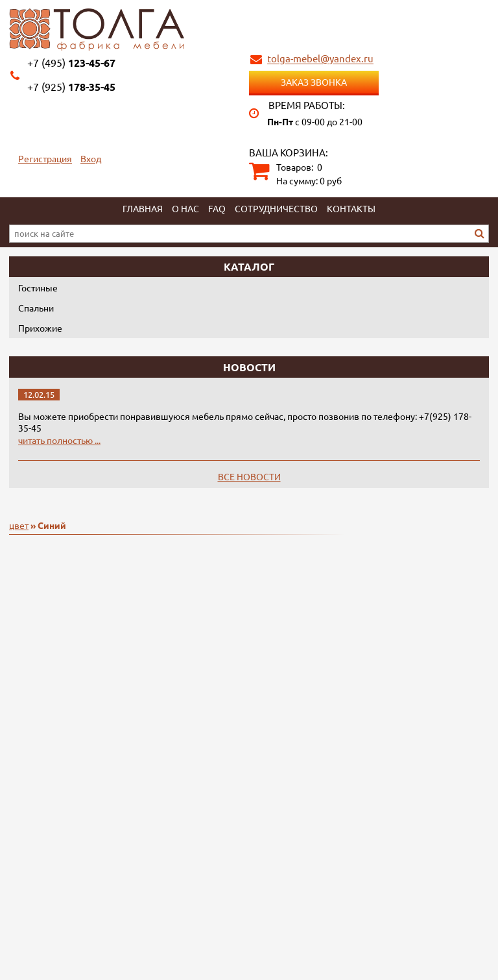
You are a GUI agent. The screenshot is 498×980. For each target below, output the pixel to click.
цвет (19, 525)
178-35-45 (71, 87)
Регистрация (45, 158)
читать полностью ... (59, 440)
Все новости (249, 476)
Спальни (36, 308)
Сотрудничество (276, 208)
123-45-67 (71, 63)
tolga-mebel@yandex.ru (320, 59)
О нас (185, 208)
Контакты (351, 208)
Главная (143, 208)
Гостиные (38, 288)
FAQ (217, 208)
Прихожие (40, 328)
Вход (91, 158)
